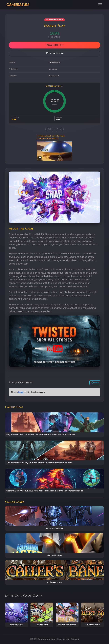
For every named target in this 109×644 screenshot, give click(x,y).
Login (21, 392)
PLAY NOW (54, 45)
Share (95, 383)
